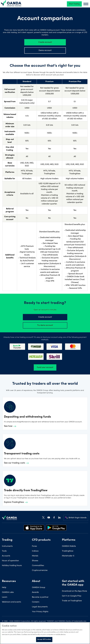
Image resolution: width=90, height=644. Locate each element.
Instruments (7, 546)
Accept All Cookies (44, 639)
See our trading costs (16, 463)
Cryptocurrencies (40, 570)
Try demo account (45, 325)
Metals (35, 556)
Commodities (38, 566)
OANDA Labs (8, 592)
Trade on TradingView (72, 601)
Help (4, 588)
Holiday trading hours (12, 566)
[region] (45, 633)
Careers (36, 602)
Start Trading (74, 4)
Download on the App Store (74, 591)
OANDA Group (39, 588)
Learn (5, 597)
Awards (35, 592)
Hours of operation (10, 561)
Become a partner (40, 597)
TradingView (68, 551)
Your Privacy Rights (40, 611)
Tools (4, 551)
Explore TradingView (16, 502)
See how (10, 426)
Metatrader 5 (68, 556)
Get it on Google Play (72, 596)
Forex (34, 546)
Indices (35, 551)
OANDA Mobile (69, 546)
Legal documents (40, 607)
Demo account (45, 50)
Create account (45, 42)
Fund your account (45, 367)
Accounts (6, 556)
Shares (35, 561)
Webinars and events (11, 602)
